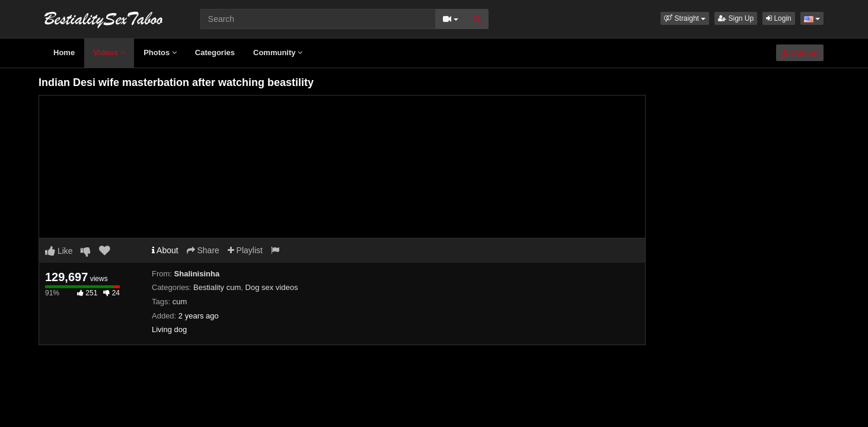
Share (203, 250)
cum (180, 302)
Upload (800, 53)
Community (278, 52)
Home (64, 52)
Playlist (245, 250)
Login (779, 18)
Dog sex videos (272, 287)
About (165, 250)
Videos (109, 52)
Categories (215, 52)
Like (59, 251)
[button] (685, 18)
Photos (160, 52)
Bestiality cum (217, 287)
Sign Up (736, 18)
